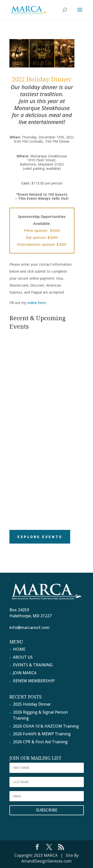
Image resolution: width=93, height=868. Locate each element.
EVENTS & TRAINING (33, 665)
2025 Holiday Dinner (32, 704)
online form (37, 303)
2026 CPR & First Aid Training (40, 742)
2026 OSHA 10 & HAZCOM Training (46, 726)
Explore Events (40, 537)
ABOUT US (23, 657)
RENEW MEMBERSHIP (34, 681)
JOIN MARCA (25, 673)
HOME (19, 649)
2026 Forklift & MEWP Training (42, 734)
